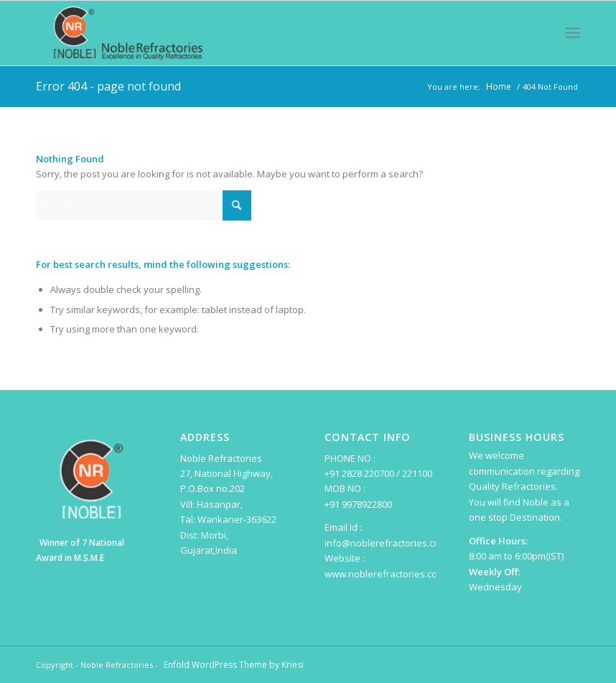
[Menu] (573, 33)
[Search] (144, 205)
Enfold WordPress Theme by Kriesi (234, 665)
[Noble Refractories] (129, 33)
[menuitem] (573, 33)
